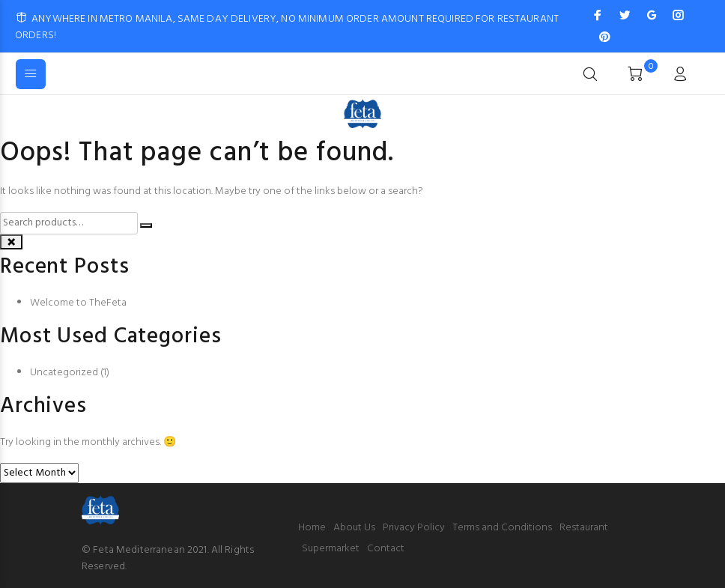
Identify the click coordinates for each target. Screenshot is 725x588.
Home (312, 528)
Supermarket (331, 549)
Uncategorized (64, 373)
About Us (354, 528)
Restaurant (584, 528)
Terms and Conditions (502, 528)
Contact (386, 549)
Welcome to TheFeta (78, 303)
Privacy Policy (414, 528)
